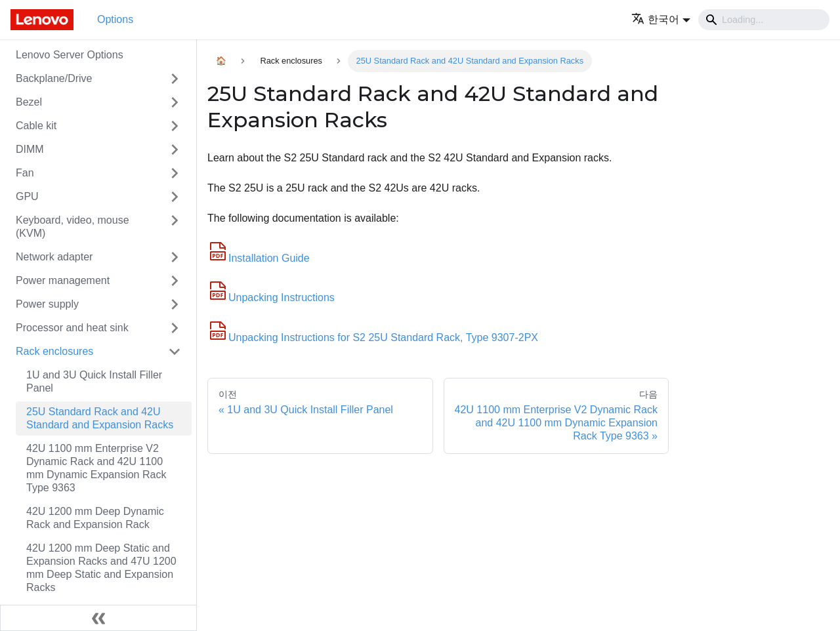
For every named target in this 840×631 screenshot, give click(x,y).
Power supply (47, 304)
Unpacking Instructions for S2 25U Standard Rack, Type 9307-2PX (373, 337)
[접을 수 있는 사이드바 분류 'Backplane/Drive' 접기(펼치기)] (175, 79)
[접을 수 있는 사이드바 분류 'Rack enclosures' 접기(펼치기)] (175, 352)
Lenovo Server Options (70, 55)
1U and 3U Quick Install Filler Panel (94, 381)
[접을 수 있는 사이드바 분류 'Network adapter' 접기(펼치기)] (175, 257)
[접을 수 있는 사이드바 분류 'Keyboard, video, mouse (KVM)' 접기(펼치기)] (175, 227)
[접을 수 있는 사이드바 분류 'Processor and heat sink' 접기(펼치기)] (175, 328)
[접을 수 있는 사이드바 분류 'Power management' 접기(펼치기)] (175, 281)
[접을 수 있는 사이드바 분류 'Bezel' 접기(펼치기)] (175, 102)
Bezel (29, 102)
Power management (63, 280)
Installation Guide (259, 258)
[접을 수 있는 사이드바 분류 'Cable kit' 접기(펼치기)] (175, 126)
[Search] (764, 20)
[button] (661, 19)
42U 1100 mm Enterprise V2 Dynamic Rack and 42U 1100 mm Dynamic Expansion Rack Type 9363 (96, 468)
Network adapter (54, 257)
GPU (27, 196)
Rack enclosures (54, 351)
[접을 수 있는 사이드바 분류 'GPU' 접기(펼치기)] (175, 197)
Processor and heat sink (72, 328)
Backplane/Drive (54, 78)
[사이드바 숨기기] (98, 618)
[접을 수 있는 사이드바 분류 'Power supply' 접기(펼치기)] (175, 304)
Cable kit (36, 126)
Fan (25, 173)
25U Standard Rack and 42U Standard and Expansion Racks (100, 418)
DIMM (30, 149)
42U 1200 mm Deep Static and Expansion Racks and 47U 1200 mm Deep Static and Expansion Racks (101, 568)
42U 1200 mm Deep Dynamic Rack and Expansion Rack (95, 518)
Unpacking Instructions (271, 297)
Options (115, 19)
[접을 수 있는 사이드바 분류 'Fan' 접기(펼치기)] (175, 173)
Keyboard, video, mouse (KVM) (73, 227)
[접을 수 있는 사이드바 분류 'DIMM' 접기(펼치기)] (175, 150)
